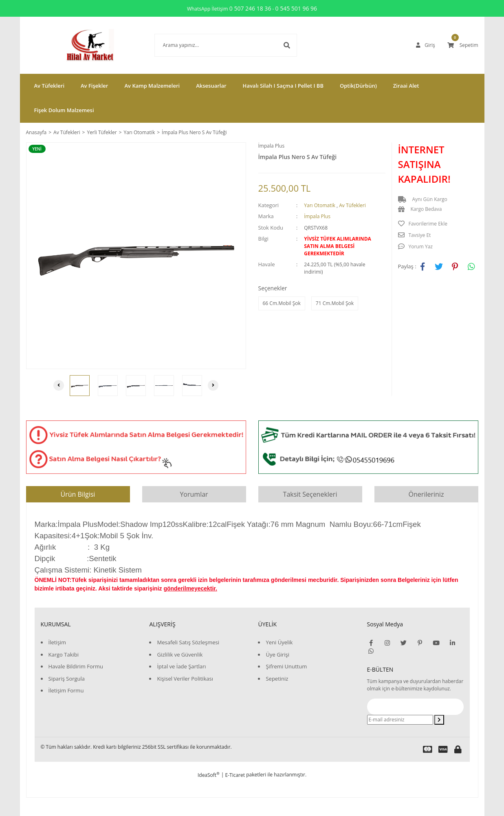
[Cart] (463, 45)
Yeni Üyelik (279, 642)
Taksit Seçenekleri (310, 494)
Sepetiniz (277, 679)
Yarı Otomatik (320, 205)
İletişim (57, 642)
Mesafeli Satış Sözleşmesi (188, 642)
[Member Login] (425, 45)
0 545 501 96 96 (296, 8)
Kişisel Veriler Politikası (185, 679)
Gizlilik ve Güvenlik (180, 655)
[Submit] (439, 720)
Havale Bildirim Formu (76, 666)
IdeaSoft (209, 775)
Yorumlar (194, 494)
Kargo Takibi (64, 655)
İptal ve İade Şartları (181, 666)
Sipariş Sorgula (67, 679)
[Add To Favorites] (438, 224)
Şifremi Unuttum (286, 666)
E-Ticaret (235, 775)
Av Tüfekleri (352, 205)
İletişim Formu (66, 690)
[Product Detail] (39, 149)
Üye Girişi (277, 655)
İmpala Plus (272, 146)
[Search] (213, 45)
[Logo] (78, 45)
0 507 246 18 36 (250, 8)
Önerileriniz (426, 494)
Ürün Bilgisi (78, 494)
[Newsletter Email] (400, 720)
